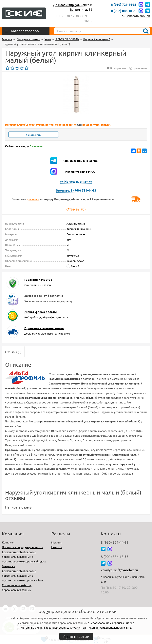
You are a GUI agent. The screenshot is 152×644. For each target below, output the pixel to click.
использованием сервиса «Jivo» (57, 627)
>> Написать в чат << (76, 181)
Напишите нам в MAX (80, 171)
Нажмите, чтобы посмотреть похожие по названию (40, 124)
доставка (33, 199)
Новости (57, 547)
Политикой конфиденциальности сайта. (106, 627)
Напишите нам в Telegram (80, 161)
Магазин (57, 542)
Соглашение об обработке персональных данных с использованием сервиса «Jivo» (23, 575)
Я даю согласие (76, 636)
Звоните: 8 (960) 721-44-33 (76, 190)
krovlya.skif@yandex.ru (119, 570)
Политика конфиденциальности (23, 547)
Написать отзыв (18, 507)
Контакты (8, 542)
